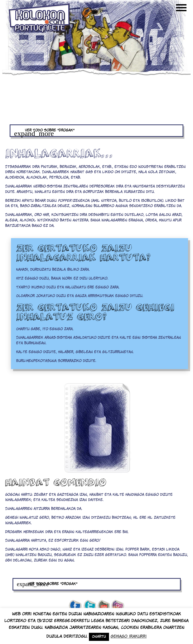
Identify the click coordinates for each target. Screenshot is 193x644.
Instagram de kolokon (118, 606)
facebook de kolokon (75, 606)
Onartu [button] (99, 637)
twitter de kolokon (89, 606)
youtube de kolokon (104, 606)
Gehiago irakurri (129, 637)
